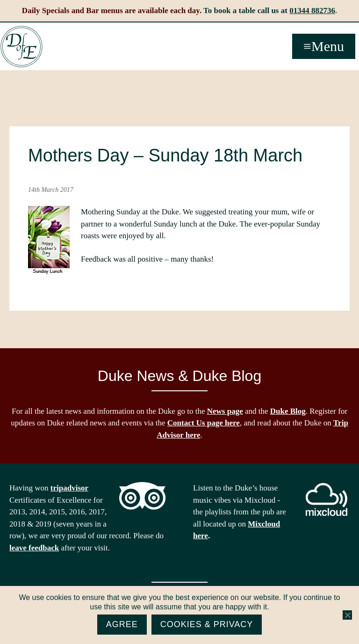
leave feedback (34, 548)
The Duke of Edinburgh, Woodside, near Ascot (22, 47)
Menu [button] (328, 46)
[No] (347, 615)
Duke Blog (288, 411)
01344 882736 (312, 11)
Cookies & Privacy (207, 624)
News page (225, 411)
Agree (122, 624)
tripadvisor (69, 488)
